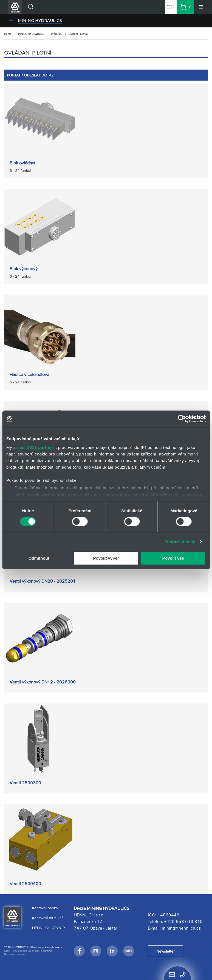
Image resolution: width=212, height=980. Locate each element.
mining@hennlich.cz (181, 928)
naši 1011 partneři (36, 447)
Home (8, 34)
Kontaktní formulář (47, 918)
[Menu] (201, 7)
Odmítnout (39, 558)
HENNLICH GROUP (48, 928)
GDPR (8, 951)
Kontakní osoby (45, 908)
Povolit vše (173, 558)
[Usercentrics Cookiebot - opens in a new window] (182, 419)
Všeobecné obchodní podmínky (33, 951)
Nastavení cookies (15, 954)
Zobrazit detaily (180, 542)
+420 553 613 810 (183, 921)
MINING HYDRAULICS (40, 21)
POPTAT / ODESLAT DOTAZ (30, 75)
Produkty (56, 34)
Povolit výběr (106, 558)
